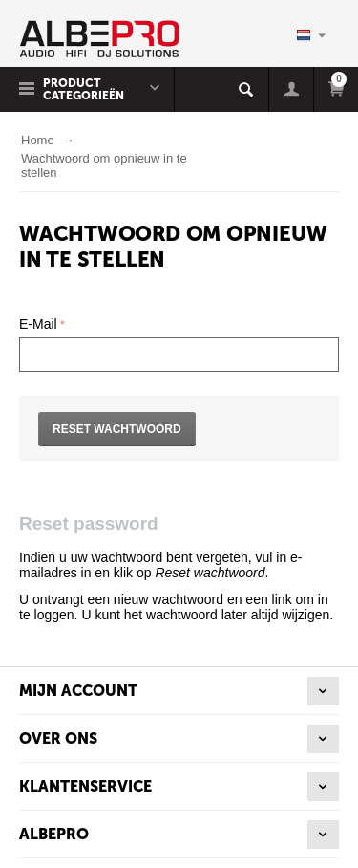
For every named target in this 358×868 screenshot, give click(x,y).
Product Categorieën (84, 89)
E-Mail (38, 324)
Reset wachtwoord (117, 429)
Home (38, 140)
